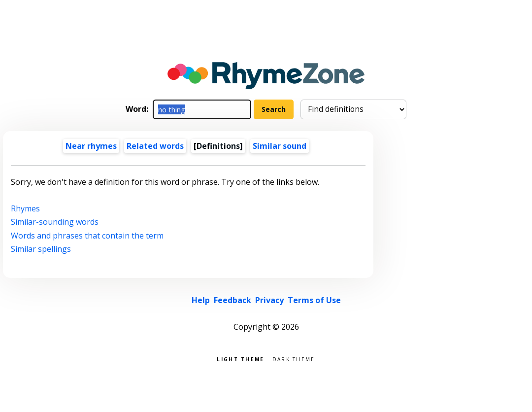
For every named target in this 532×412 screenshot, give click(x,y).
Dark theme (294, 359)
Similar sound (280, 146)
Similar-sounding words (55, 222)
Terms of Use (314, 300)
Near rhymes (91, 146)
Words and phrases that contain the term (87, 236)
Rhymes (25, 208)
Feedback (233, 300)
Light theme (240, 359)
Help (201, 300)
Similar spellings (41, 249)
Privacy (269, 300)
